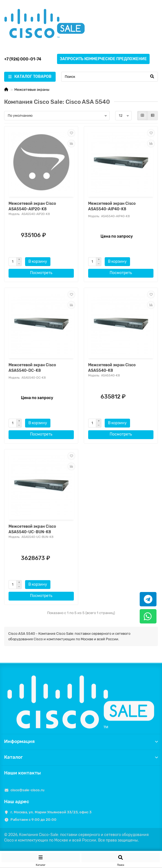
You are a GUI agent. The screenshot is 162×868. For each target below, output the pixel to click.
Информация (81, 741)
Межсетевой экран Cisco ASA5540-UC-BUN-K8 (32, 529)
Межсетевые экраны (32, 90)
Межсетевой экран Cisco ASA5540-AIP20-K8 (32, 206)
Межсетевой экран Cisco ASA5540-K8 (112, 368)
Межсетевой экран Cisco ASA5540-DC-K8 (32, 368)
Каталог (81, 757)
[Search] (110, 77)
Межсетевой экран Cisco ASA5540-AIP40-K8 (112, 206)
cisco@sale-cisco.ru (27, 790)
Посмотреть (41, 273)
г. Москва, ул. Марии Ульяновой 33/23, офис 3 (51, 812)
